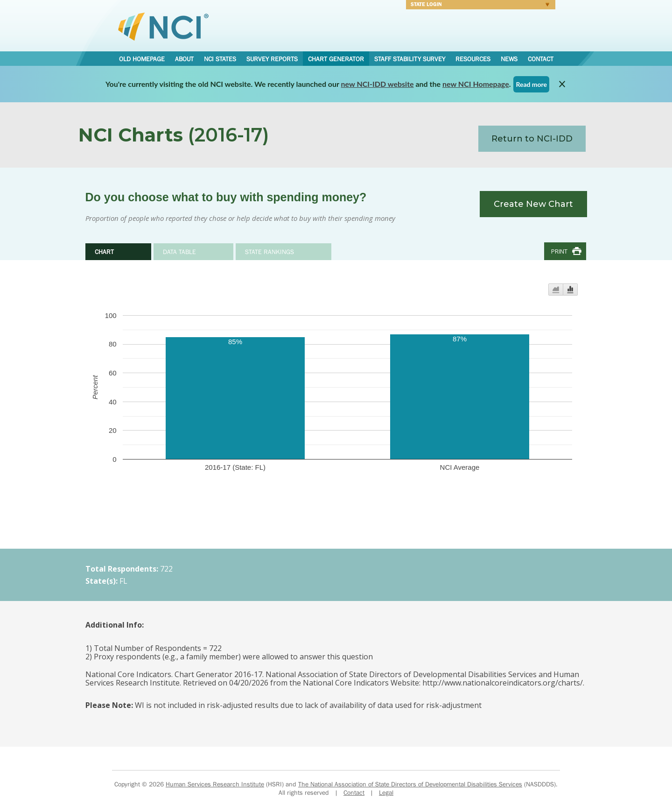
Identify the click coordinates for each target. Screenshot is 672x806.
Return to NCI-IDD (532, 139)
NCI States (220, 59)
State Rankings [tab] (269, 252)
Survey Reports (272, 59)
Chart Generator (336, 59)
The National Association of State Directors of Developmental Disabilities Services (410, 784)
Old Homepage (142, 59)
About (184, 59)
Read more (531, 84)
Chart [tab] (104, 252)
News (509, 59)
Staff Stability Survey (410, 59)
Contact (541, 59)
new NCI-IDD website (378, 84)
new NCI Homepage (476, 84)
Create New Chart (533, 204)
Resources (473, 59)
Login (478, 6)
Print (559, 251)
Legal (386, 792)
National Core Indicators (163, 26)
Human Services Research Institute (215, 784)
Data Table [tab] (179, 252)
